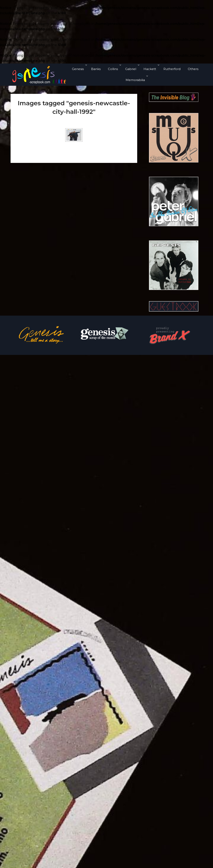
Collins (113, 69)
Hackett (150, 69)
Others (193, 69)
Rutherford (172, 69)
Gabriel (131, 69)
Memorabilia (135, 80)
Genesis (78, 69)
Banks (96, 69)
